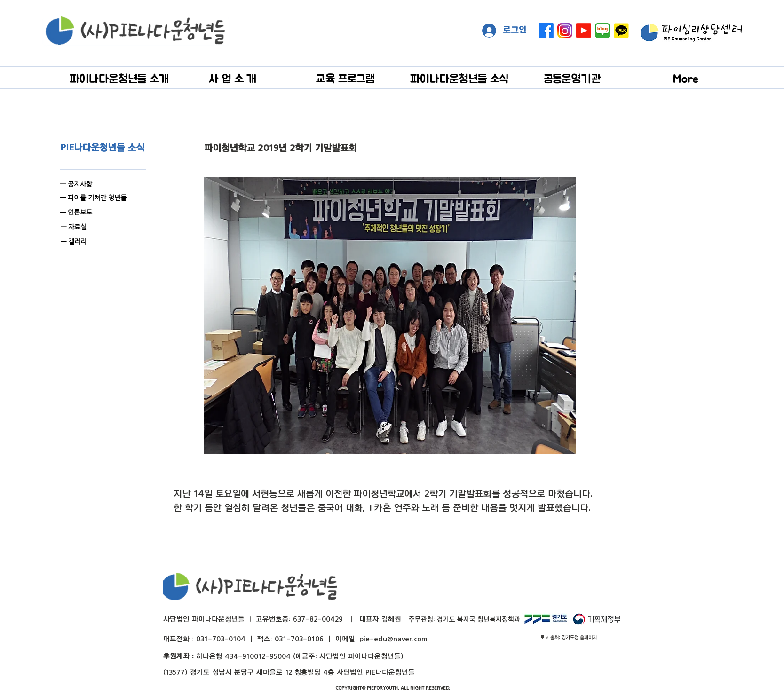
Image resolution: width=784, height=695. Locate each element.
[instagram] (565, 31)
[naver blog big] (602, 31)
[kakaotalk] (621, 31)
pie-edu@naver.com (393, 639)
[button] (119, 78)
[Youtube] (584, 31)
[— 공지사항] (100, 184)
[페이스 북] (546, 31)
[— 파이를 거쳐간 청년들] (100, 198)
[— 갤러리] (110, 241)
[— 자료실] (110, 227)
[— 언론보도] (110, 212)
